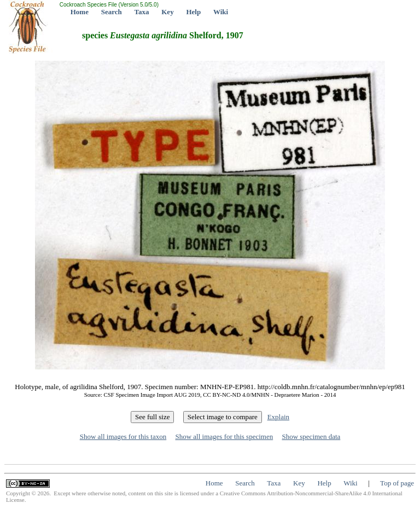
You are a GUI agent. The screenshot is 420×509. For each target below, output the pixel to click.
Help (193, 12)
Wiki (221, 12)
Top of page (397, 483)
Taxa (142, 12)
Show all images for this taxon (123, 436)
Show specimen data (311, 436)
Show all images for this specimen (224, 436)
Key (167, 12)
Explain (278, 417)
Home (80, 12)
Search (112, 12)
